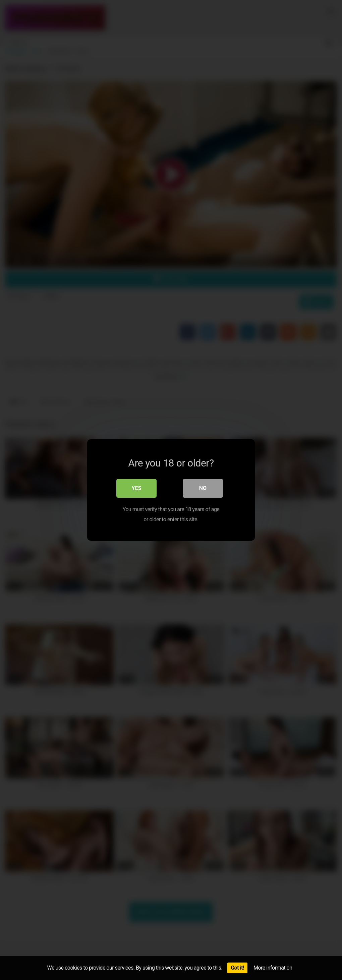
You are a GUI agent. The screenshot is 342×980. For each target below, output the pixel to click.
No (203, 488)
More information (273, 968)
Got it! (237, 968)
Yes (137, 488)
